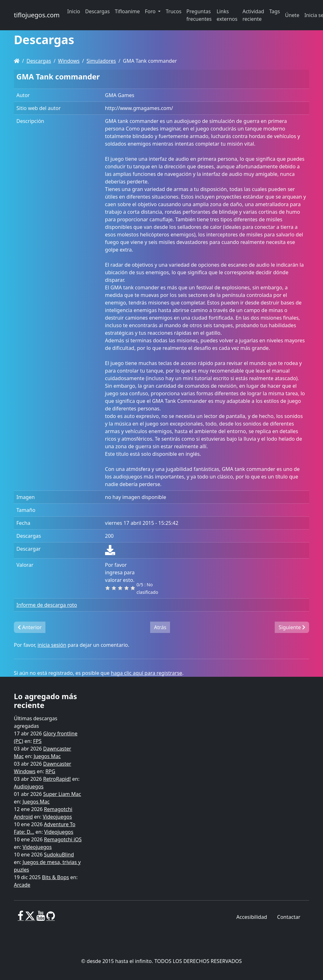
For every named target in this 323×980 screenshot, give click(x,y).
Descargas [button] (97, 11)
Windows (69, 61)
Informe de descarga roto (47, 605)
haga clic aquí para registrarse (147, 673)
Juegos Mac (47, 756)
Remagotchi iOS (63, 839)
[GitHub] (51, 918)
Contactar (289, 917)
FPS (37, 741)
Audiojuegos (29, 786)
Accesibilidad (252, 917)
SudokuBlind (59, 855)
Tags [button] (274, 11)
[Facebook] (21, 918)
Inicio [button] (74, 11)
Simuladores (101, 61)
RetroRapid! (57, 779)
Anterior (30, 627)
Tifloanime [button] (127, 11)
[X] (30, 918)
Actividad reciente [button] (253, 15)
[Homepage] (17, 61)
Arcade (22, 885)
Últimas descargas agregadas (36, 722)
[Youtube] (41, 918)
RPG (50, 771)
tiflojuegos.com (37, 15)
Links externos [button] (227, 15)
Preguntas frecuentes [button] (199, 15)
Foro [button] (151, 11)
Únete (292, 15)
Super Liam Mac (62, 794)
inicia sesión (52, 645)
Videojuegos (57, 817)
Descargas (39, 61)
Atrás (160, 627)
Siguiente (292, 627)
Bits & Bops (56, 877)
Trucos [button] (173, 11)
